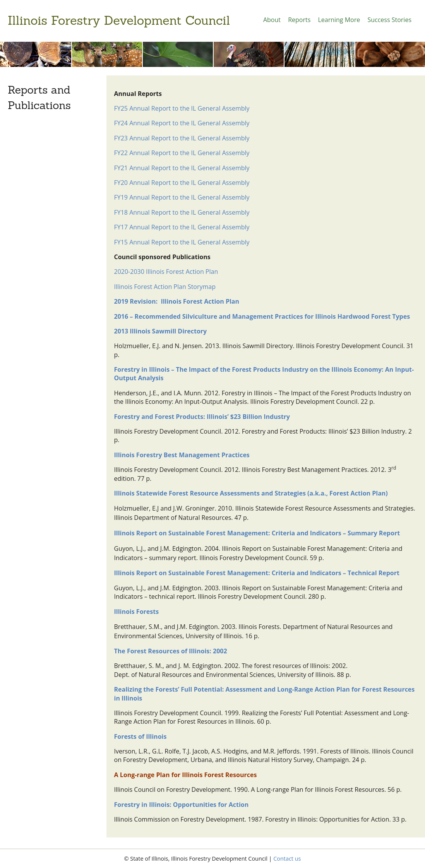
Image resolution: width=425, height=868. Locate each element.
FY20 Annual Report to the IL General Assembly (182, 183)
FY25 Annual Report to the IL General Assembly (182, 108)
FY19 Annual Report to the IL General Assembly (182, 197)
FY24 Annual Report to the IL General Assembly (182, 123)
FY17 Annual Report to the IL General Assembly (182, 227)
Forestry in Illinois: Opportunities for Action (182, 805)
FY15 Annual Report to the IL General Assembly (182, 242)
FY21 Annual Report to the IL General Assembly (182, 168)
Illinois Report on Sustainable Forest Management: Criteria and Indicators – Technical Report (257, 573)
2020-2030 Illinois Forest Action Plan (166, 272)
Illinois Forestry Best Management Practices (182, 455)
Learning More (339, 20)
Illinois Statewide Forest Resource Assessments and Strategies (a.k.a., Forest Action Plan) (251, 493)
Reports (299, 20)
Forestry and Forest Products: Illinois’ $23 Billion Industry (202, 417)
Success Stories (389, 20)
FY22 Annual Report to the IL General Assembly (182, 153)
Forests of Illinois (141, 736)
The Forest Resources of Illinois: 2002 (171, 651)
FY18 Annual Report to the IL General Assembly (182, 212)
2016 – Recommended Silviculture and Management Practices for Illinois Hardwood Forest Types (262, 316)
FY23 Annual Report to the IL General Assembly (182, 138)
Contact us (287, 859)
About (272, 20)
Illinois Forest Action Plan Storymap (165, 287)
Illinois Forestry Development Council (119, 20)
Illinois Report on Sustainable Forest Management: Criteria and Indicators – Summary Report (257, 533)
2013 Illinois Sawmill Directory (161, 331)
